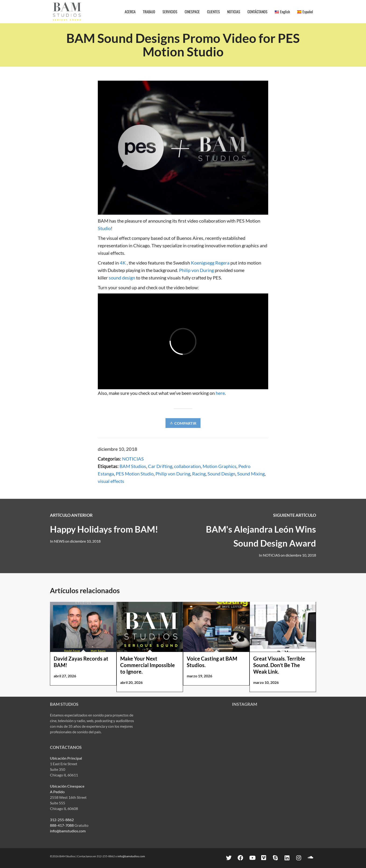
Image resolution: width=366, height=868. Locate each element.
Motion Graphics (220, 466)
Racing (199, 474)
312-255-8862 (62, 820)
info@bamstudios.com (68, 831)
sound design (122, 278)
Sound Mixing (251, 474)
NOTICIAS (133, 459)
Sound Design (221, 474)
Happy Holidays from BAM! (104, 529)
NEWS (59, 541)
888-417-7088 (62, 825)
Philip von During (196, 270)
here (220, 393)
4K (123, 263)
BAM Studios (133, 466)
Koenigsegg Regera (210, 263)
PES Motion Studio (135, 474)
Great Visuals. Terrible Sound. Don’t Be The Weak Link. (279, 665)
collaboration (187, 466)
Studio (104, 228)
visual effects (111, 481)
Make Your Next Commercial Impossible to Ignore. (148, 665)
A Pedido (57, 792)
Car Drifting (160, 466)
